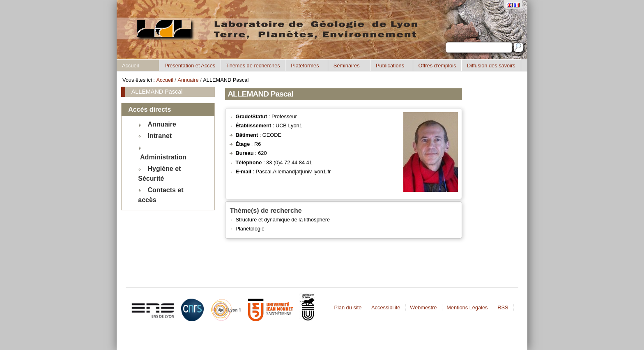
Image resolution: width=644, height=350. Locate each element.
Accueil (130, 66)
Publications (390, 66)
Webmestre (423, 307)
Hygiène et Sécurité (159, 174)
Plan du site (348, 307)
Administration (163, 157)
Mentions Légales (467, 307)
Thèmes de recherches (253, 66)
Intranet (160, 136)
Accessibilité (386, 307)
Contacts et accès (161, 195)
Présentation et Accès (190, 66)
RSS (503, 307)
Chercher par (445, 42)
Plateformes (305, 66)
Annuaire (188, 80)
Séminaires (347, 66)
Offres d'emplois (437, 66)
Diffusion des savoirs (491, 66)
